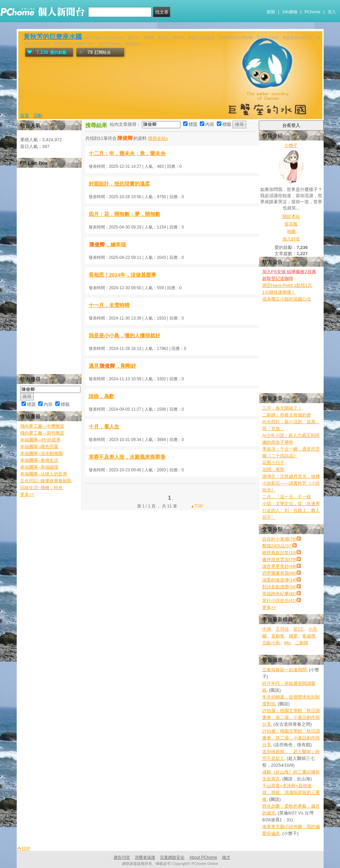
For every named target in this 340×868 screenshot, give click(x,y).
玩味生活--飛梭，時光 (42, 488)
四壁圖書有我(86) (279, 573)
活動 (38, 115)
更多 (269, 607)
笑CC (299, 629)
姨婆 (293, 636)
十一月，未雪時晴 (109, 305)
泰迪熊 (309, 636)
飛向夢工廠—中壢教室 (42, 426)
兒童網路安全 (172, 857)
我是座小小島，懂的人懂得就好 (124, 335)
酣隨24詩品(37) (278, 546)
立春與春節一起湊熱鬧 (284, 670)
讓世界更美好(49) (279, 566)
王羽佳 (282, 629)
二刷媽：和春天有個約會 (287, 415)
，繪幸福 (107, 244)
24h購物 (290, 12)
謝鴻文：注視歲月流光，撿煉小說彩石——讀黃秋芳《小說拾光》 (291, 483)
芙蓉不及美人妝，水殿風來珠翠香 (127, 457)
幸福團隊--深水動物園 (42, 453)
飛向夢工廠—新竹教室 (42, 433)
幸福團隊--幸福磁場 (39, 467)
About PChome (203, 857)
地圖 (291, 231)
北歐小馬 (271, 643)
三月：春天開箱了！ (282, 408)
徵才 (226, 857)
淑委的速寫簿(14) (279, 580)
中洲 (267, 629)
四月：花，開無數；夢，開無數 (124, 214)
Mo (287, 643)
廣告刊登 (122, 857)
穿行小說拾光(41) (279, 600)
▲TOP (196, 506)
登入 (332, 12)
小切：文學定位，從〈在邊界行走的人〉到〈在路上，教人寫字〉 (291, 510)
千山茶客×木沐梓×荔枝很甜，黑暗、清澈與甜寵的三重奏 (291, 792)
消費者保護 (145, 857)
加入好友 (291, 239)
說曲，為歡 (101, 396)
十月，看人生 (104, 426)
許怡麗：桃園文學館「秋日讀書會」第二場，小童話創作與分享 (291, 717)
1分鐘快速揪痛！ (279, 292)
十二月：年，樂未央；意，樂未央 (127, 153)
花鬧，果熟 (273, 469)
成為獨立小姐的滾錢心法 (287, 299)
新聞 (271, 12)
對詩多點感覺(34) (279, 587)
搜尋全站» (158, 138)
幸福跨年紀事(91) (279, 594)
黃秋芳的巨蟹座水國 (53, 37)
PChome (313, 12)
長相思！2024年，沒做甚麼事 (122, 275)
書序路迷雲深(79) (279, 560)
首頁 (25, 115)
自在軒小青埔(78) (279, 539)
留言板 (291, 224)
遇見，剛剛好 (112, 366)
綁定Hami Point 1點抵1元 (287, 285)
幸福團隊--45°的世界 (40, 440)
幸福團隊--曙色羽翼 (39, 447)
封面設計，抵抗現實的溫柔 (119, 184)
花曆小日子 (273, 463)
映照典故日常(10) (279, 553)
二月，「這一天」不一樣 (287, 497)
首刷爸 (278, 636)
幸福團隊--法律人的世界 (44, 474)
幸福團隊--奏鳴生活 (39, 460)
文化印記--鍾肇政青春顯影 (46, 481)
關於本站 (291, 216)
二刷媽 (302, 643)
